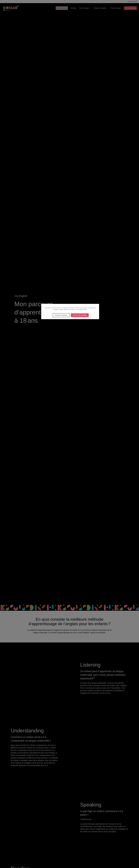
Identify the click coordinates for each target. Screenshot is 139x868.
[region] (70, 312)
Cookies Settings (61, 315)
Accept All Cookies (80, 315)
